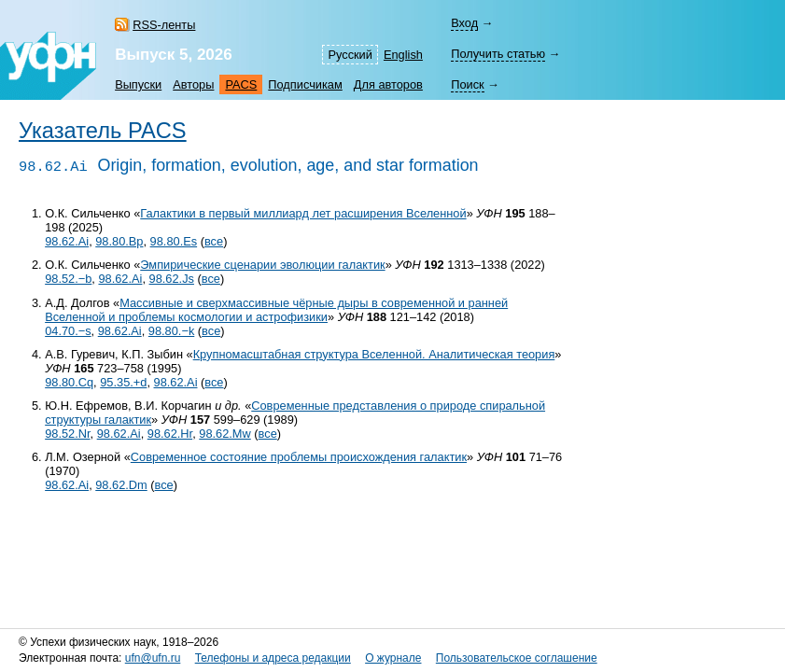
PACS (241, 84)
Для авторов (388, 84)
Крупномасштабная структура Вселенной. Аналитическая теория (374, 354)
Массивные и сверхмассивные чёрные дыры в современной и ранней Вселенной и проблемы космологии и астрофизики (276, 310)
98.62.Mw (224, 434)
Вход (464, 23)
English (403, 55)
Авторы (193, 84)
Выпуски (138, 84)
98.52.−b (68, 279)
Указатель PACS (103, 131)
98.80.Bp (119, 241)
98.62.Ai (67, 241)
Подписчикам (305, 84)
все (214, 241)
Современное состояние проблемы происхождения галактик (299, 457)
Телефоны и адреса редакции (273, 658)
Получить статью (498, 54)
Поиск (467, 84)
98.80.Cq (69, 382)
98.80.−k (171, 331)
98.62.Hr (170, 434)
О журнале (393, 658)
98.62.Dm (121, 485)
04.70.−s (68, 331)
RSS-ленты (164, 25)
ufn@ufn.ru (153, 658)
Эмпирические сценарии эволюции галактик (262, 265)
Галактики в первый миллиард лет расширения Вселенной (303, 213)
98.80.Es (174, 241)
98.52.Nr (67, 434)
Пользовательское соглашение (517, 658)
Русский (350, 55)
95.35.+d (123, 382)
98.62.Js (172, 279)
